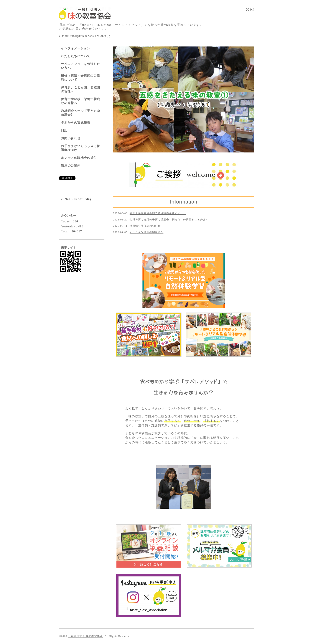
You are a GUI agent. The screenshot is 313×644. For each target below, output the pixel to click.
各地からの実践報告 (76, 123)
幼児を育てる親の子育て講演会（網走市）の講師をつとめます (169, 220)
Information (184, 202)
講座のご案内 (71, 166)
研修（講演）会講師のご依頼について (81, 78)
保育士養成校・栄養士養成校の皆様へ (81, 101)
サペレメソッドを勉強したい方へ (81, 66)
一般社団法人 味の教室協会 (85, 636)
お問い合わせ (71, 138)
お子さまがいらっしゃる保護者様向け (81, 148)
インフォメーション (76, 48)
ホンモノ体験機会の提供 (79, 158)
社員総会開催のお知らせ (145, 226)
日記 (64, 130)
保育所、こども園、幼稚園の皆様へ (81, 89)
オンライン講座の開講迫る (147, 232)
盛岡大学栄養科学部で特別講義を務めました (158, 213)
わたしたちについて (76, 56)
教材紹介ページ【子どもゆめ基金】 (81, 113)
